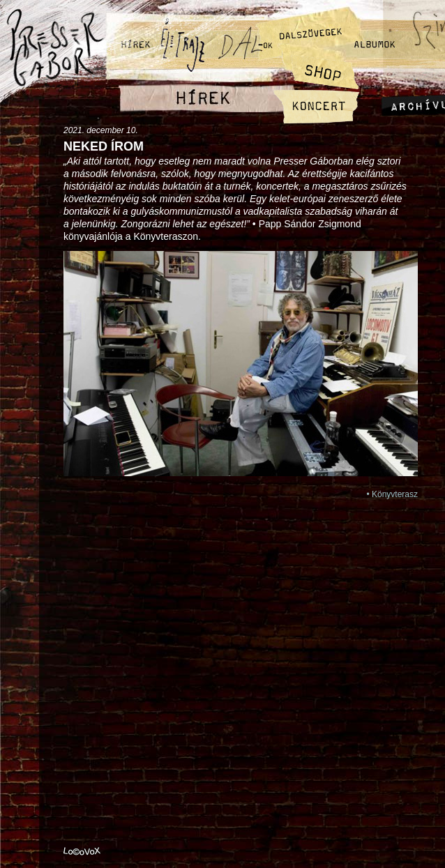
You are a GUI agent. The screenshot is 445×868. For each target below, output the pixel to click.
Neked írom (104, 146)
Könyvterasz (395, 494)
